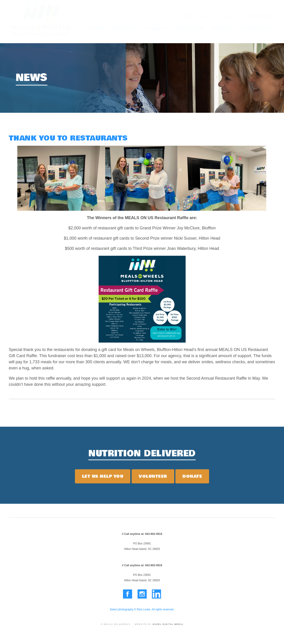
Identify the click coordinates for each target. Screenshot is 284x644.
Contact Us (257, 28)
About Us (124, 28)
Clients (156, 28)
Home (97, 28)
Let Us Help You (103, 478)
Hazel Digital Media (168, 624)
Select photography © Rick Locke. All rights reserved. (142, 609)
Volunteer (189, 28)
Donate (222, 28)
